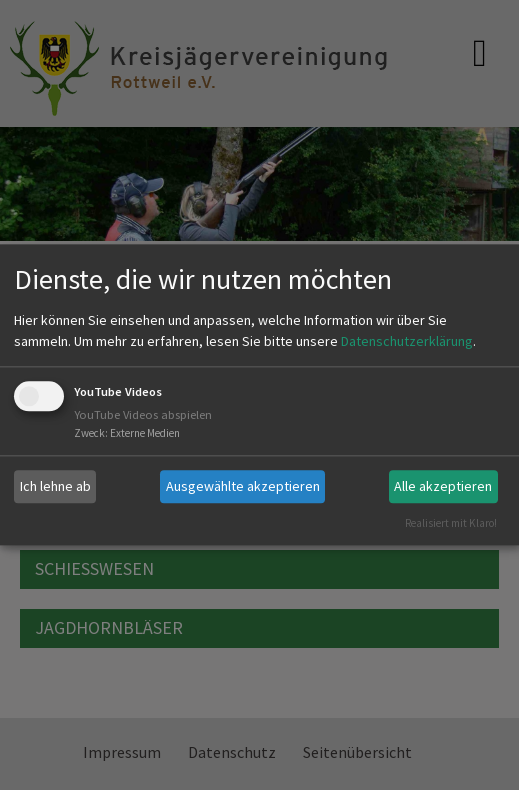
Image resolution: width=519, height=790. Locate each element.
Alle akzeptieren (443, 486)
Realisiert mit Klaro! (451, 523)
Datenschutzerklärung (407, 341)
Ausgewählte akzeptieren (243, 486)
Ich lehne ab (55, 486)
